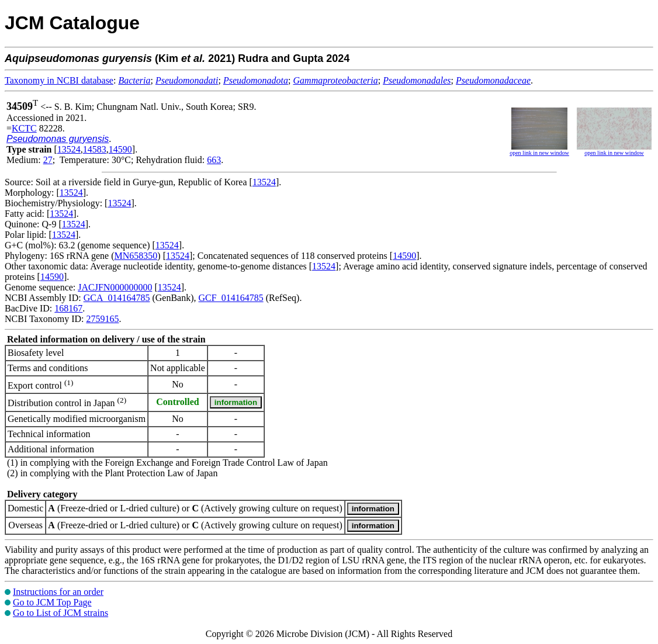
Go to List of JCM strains (60, 613)
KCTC (24, 128)
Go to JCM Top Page (52, 602)
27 (48, 160)
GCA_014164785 (117, 298)
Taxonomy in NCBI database (59, 80)
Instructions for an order (58, 592)
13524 (69, 149)
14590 (120, 149)
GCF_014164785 (231, 298)
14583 (95, 149)
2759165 (102, 319)
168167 (68, 308)
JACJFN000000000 (115, 287)
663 (214, 160)
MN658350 (136, 256)
